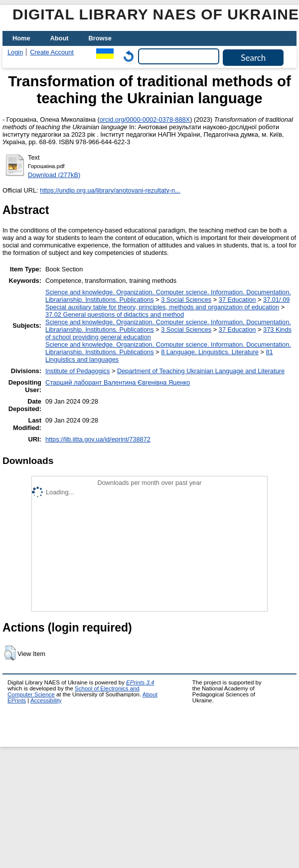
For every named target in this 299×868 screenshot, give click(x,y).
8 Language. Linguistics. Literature (210, 352)
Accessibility (46, 700)
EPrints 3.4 (140, 682)
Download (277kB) (54, 175)
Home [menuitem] (21, 38)
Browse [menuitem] (100, 38)
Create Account (52, 52)
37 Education (237, 300)
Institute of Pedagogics (77, 371)
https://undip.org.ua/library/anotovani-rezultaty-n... (110, 190)
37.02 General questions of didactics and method (115, 315)
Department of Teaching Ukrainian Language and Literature (201, 371)
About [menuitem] (60, 38)
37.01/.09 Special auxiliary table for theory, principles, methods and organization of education (168, 303)
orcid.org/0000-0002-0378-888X (145, 119)
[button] (10, 653)
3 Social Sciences (186, 300)
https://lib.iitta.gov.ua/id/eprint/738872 (98, 439)
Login (15, 52)
